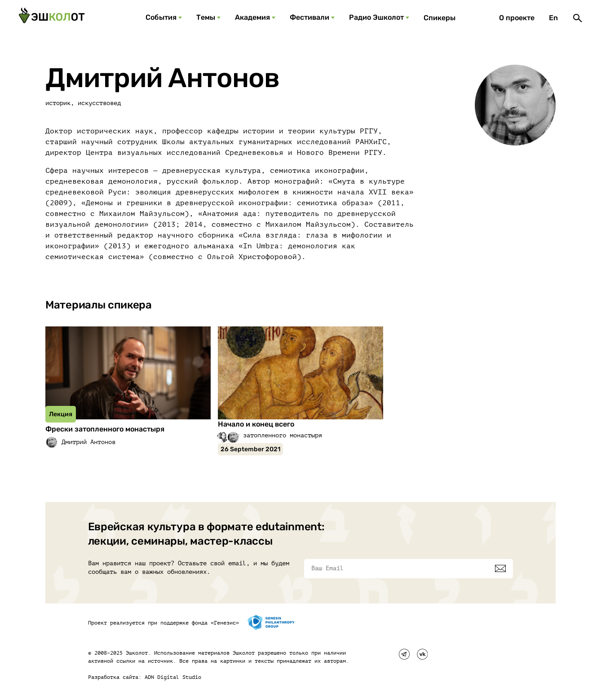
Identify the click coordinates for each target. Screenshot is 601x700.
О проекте (517, 18)
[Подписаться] (500, 568)
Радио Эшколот (376, 17)
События (161, 17)
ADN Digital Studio (173, 677)
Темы (206, 17)
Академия (252, 17)
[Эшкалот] (52, 18)
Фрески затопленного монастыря (105, 429)
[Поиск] (578, 18)
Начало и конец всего (256, 424)
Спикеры (440, 18)
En (553, 18)
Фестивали (309, 17)
